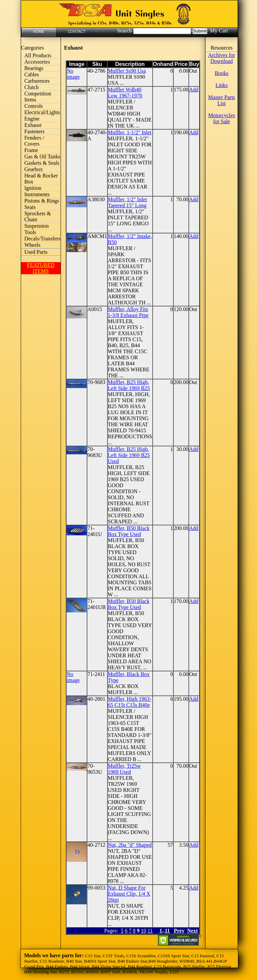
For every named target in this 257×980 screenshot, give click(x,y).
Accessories (37, 62)
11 (150, 931)
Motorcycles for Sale (222, 118)
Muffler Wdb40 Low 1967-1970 (125, 93)
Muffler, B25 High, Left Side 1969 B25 (129, 385)
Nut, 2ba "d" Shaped (130, 845)
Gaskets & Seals (42, 163)
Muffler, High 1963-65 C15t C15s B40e (130, 702)
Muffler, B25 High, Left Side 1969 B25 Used (129, 455)
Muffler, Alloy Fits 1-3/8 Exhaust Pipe (128, 312)
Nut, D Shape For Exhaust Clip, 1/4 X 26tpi (129, 894)
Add (194, 90)
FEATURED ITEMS (41, 268)
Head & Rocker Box (41, 179)
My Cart (219, 31)
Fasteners (34, 131)
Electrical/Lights (42, 112)
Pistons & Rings (42, 201)
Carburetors (37, 81)
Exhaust (33, 125)
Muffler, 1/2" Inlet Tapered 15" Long (127, 202)
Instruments (37, 194)
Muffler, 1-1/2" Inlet (130, 132)
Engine (32, 119)
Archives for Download (222, 58)
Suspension (37, 226)
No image (73, 74)
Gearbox (34, 169)
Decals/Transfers (42, 239)
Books (222, 73)
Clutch (32, 87)
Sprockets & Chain (38, 216)
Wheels (32, 245)
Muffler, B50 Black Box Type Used (129, 531)
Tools (30, 232)
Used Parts (36, 252)
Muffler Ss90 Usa (127, 71)
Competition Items (38, 97)
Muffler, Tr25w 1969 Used (124, 769)
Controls (34, 106)
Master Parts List (222, 100)
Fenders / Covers (34, 141)
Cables (32, 74)
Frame (31, 150)
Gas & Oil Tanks (42, 157)
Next (192, 931)
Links (222, 85)
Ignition (33, 188)
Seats (30, 207)
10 (144, 931)
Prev (179, 931)
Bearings (34, 68)
